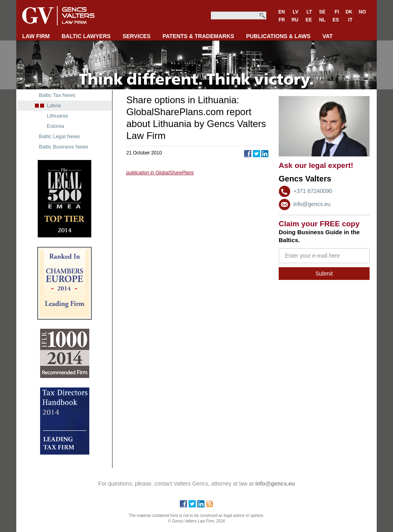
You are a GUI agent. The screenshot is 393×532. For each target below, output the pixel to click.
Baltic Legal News (59, 136)
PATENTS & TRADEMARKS (198, 36)
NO (362, 12)
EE (309, 20)
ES (336, 20)
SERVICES (137, 36)
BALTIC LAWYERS (86, 36)
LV (295, 12)
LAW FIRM (36, 36)
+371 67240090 (313, 191)
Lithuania (57, 116)
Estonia (55, 126)
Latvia (54, 105)
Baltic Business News (64, 147)
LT (309, 12)
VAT (327, 36)
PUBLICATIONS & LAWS (278, 36)
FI (337, 12)
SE (322, 12)
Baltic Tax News (57, 95)
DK (349, 12)
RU (295, 20)
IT (350, 20)
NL (322, 20)
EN (282, 12)
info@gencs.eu (312, 204)
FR (282, 20)
